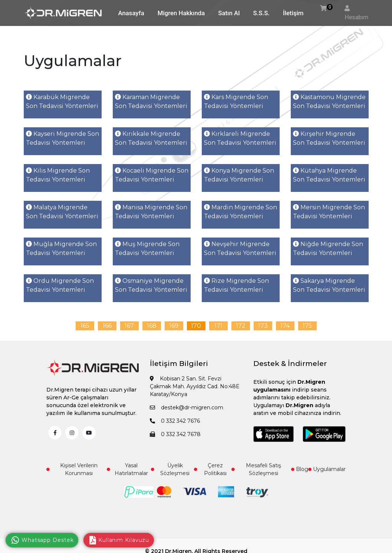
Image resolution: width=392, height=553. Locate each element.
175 (307, 326)
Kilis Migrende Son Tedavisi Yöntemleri (58, 175)
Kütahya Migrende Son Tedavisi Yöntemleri (329, 175)
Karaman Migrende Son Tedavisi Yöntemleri (151, 102)
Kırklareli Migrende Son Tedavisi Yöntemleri (240, 138)
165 (85, 326)
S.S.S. (261, 13)
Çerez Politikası (210, 469)
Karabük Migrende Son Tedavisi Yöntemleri (62, 102)
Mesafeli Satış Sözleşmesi (256, 469)
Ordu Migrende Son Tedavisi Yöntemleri (60, 285)
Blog (300, 469)
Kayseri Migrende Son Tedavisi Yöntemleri (62, 138)
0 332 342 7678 (175, 434)
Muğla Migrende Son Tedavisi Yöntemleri (61, 248)
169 (174, 326)
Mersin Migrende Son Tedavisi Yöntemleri (329, 212)
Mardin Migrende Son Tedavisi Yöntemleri (241, 212)
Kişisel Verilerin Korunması (72, 469)
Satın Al (229, 13)
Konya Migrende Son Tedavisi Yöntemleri (239, 175)
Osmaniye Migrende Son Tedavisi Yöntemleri (151, 285)
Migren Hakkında (181, 13)
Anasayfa (131, 13)
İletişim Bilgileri (179, 364)
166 (107, 326)
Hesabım (356, 17)
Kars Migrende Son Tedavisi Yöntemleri (236, 102)
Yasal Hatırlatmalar (127, 469)
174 (285, 326)
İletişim (293, 13)
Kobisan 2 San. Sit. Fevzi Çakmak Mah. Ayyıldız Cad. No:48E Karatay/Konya (195, 386)
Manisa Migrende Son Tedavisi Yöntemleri (151, 212)
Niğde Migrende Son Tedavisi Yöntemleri (328, 248)
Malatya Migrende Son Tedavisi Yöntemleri (62, 212)
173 (263, 326)
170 (196, 326)
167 (129, 326)
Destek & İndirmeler (290, 364)
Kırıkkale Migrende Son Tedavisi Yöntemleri (151, 138)
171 (218, 326)
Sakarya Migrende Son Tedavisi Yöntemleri (329, 285)
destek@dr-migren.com (187, 408)
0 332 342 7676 (175, 421)
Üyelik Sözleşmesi (170, 469)
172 (241, 326)
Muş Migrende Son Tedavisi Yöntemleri (147, 248)
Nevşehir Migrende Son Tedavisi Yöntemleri (240, 248)
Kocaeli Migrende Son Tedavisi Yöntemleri (152, 175)
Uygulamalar (327, 469)
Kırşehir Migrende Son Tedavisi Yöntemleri (329, 138)
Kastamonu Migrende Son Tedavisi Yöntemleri (329, 102)
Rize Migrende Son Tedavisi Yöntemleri (236, 285)
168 (152, 326)
